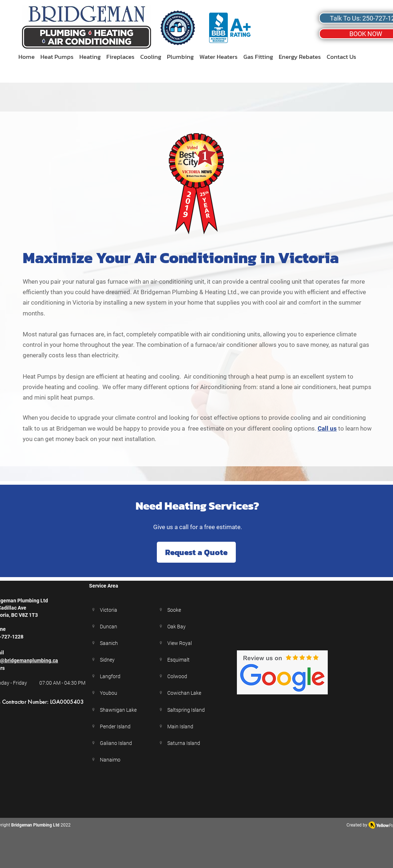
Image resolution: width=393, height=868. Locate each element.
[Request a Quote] (196, 552)
